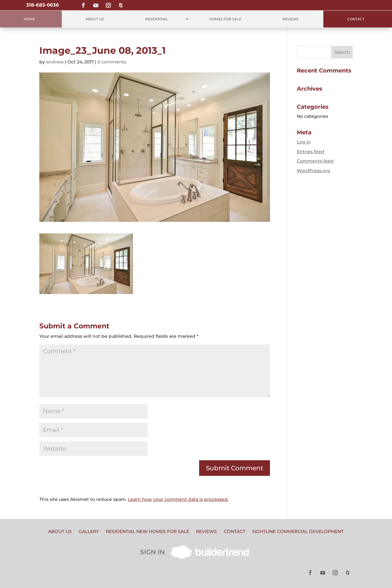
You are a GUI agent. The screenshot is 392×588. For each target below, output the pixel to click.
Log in (304, 142)
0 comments (112, 62)
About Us (95, 19)
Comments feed (315, 161)
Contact (356, 19)
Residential (157, 19)
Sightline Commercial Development (298, 532)
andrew (55, 62)
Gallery (89, 532)
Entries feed (311, 152)
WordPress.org (314, 171)
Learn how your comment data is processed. (178, 499)
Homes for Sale (225, 19)
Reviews (291, 19)
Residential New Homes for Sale (147, 532)
